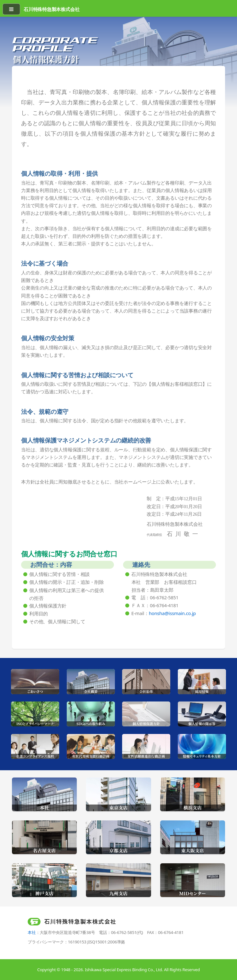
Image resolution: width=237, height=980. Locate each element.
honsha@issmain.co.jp (172, 613)
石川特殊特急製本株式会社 (51, 9)
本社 (32, 932)
